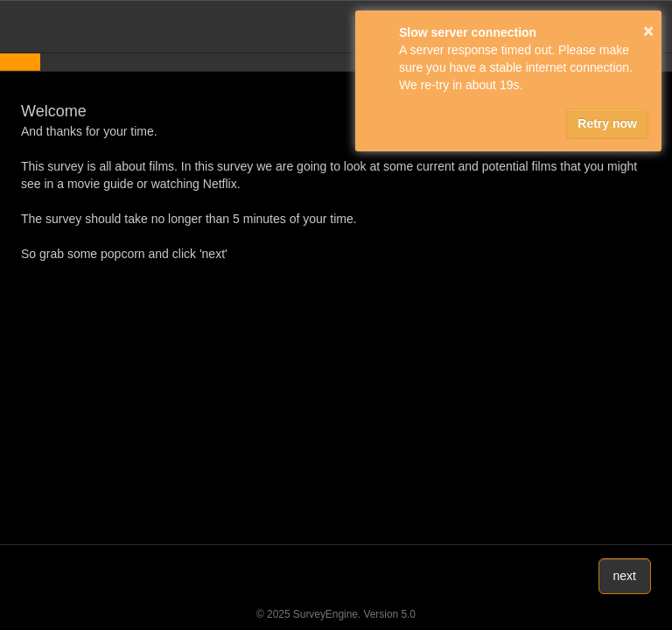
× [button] (648, 31)
